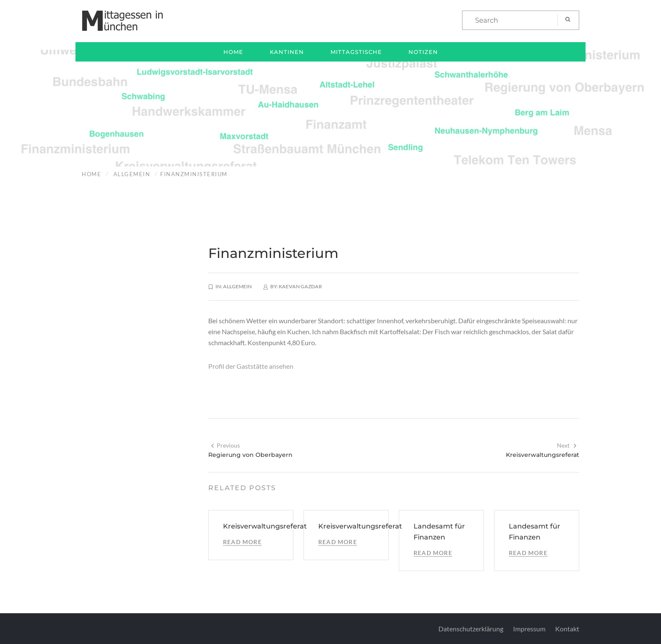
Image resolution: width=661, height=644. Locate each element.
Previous (225, 445)
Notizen (423, 52)
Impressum (529, 629)
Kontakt (567, 629)
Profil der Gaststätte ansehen (251, 366)
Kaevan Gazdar (300, 286)
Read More (242, 542)
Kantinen (287, 52)
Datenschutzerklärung (471, 629)
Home (233, 52)
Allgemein (132, 174)
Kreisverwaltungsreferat (543, 455)
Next (567, 445)
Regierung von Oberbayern (250, 455)
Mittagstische (356, 52)
